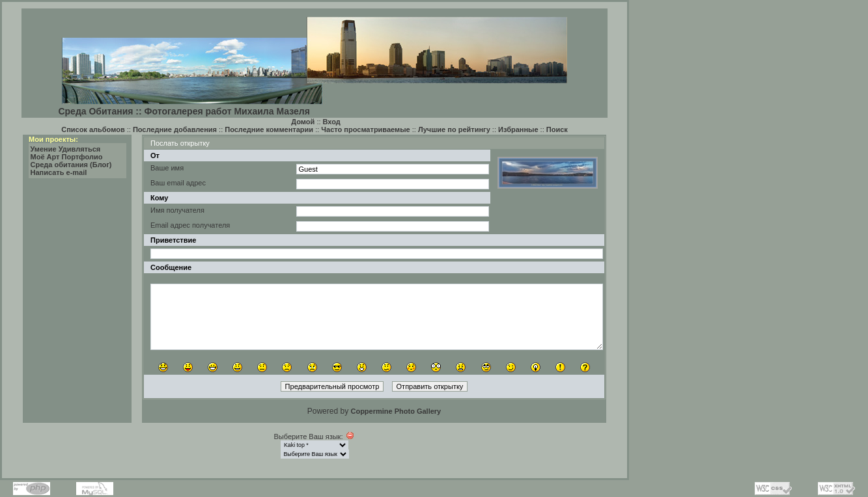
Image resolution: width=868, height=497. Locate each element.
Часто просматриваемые (365, 129)
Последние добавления (175, 129)
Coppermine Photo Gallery (396, 411)
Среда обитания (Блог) (71, 165)
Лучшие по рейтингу (454, 129)
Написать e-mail (59, 172)
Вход (332, 122)
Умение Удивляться (66, 149)
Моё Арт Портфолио (67, 157)
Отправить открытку (430, 386)
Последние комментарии (269, 129)
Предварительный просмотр (332, 386)
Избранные (518, 129)
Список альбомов (93, 129)
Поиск (557, 129)
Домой (303, 122)
